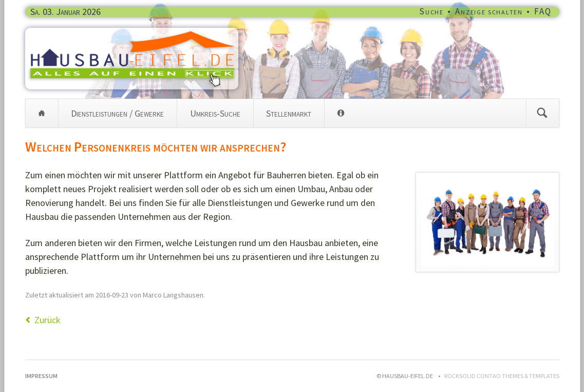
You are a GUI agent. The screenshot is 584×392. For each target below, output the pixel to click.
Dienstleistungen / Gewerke (117, 113)
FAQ (543, 11)
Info (341, 113)
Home (42, 113)
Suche (431, 11)
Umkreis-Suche (215, 113)
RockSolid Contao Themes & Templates (502, 376)
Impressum (41, 376)
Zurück (48, 320)
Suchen (542, 113)
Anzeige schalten (489, 11)
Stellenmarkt (289, 113)
